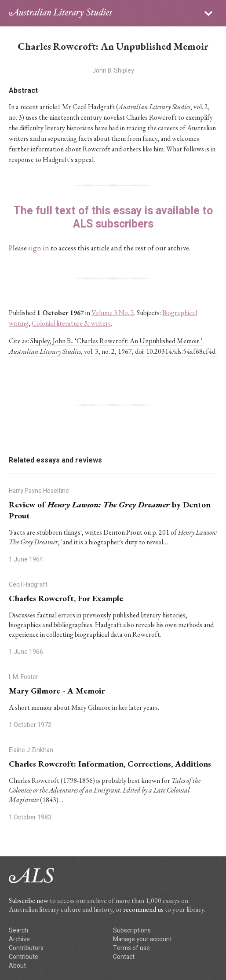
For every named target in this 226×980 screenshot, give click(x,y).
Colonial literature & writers (71, 323)
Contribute (24, 957)
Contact (124, 957)
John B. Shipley (113, 71)
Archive (19, 939)
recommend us (143, 909)
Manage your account (142, 939)
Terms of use (131, 948)
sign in (39, 248)
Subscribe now (29, 901)
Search (18, 930)
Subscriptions (132, 930)
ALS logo (60, 13)
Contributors (26, 948)
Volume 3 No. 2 (113, 313)
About (17, 966)
